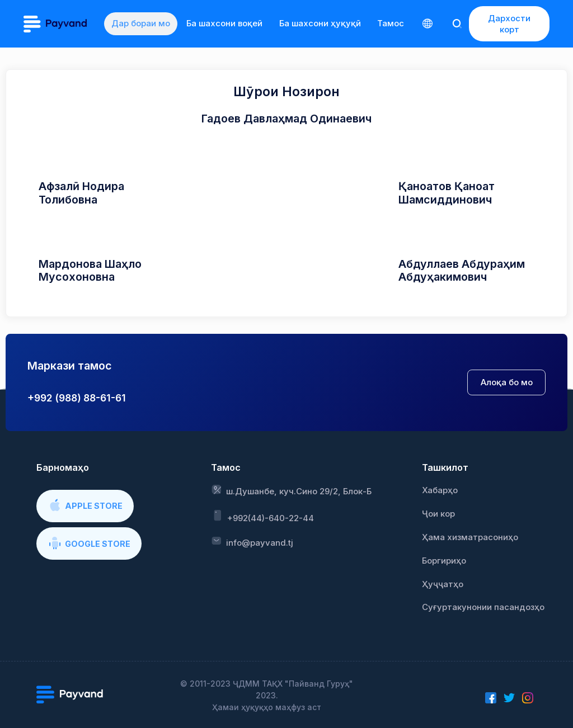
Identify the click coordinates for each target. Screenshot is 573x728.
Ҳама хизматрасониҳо (470, 537)
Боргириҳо (444, 561)
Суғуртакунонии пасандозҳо (483, 607)
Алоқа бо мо (507, 382)
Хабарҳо (440, 490)
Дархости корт (509, 24)
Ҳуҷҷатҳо (443, 584)
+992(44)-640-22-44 (263, 516)
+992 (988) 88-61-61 (77, 398)
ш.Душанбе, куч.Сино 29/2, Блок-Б (291, 490)
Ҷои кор (438, 514)
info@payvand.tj (252, 542)
